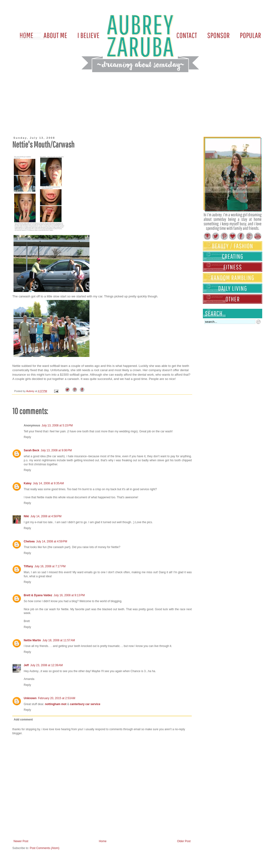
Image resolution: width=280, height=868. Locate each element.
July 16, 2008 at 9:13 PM (69, 595)
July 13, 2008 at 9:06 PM (56, 450)
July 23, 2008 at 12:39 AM (46, 665)
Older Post (184, 841)
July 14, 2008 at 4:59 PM (52, 541)
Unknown (30, 698)
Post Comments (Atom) (44, 848)
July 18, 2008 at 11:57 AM (59, 640)
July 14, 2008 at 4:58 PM (46, 516)
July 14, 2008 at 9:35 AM (48, 483)
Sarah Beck (31, 450)
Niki (26, 516)
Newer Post (21, 841)
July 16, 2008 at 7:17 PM (50, 566)
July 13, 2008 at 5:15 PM (57, 425)
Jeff (26, 665)
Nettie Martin (32, 640)
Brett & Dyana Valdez (38, 595)
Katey (28, 483)
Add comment (23, 720)
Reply (27, 437)
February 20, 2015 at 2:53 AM (57, 698)
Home (103, 841)
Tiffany (28, 566)
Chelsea (29, 541)
